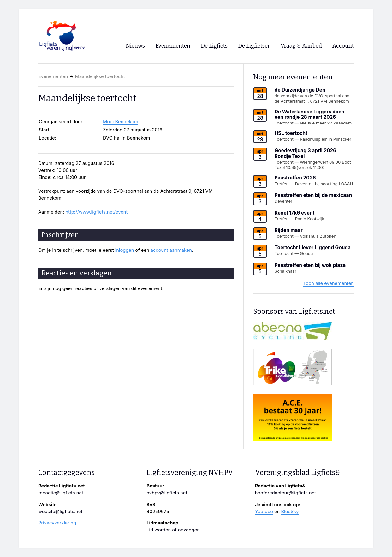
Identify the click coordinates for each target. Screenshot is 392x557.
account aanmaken (171, 250)
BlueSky (290, 512)
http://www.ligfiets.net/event (96, 212)
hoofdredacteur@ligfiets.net (285, 493)
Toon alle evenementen (328, 283)
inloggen (125, 250)
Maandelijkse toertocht (100, 76)
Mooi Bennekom (121, 122)
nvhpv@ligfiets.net (167, 493)
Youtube (264, 512)
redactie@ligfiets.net (61, 493)
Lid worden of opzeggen (173, 530)
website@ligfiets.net (60, 512)
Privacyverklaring (57, 523)
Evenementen (53, 76)
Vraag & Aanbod (301, 46)
